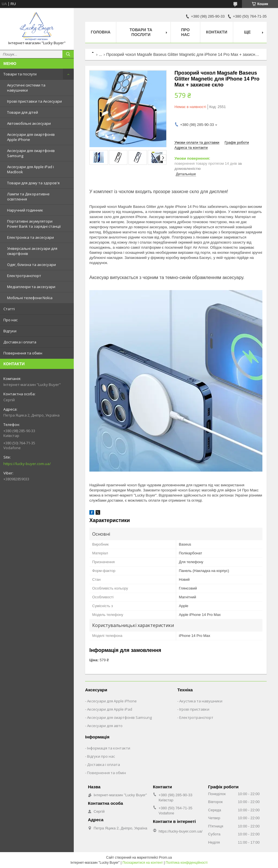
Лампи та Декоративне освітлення (28, 197)
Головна (101, 32)
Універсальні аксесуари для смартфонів (32, 251)
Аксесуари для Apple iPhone (112, 701)
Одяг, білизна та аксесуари (31, 265)
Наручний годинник (25, 210)
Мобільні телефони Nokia (30, 298)
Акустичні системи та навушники (26, 88)
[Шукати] (68, 54)
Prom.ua (166, 858)
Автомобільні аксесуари (29, 123)
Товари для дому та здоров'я (33, 183)
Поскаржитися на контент (143, 863)
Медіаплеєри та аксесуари (31, 287)
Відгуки (10, 331)
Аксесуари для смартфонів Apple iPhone (31, 137)
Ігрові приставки (194, 709)
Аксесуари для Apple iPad (110, 709)
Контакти (217, 32)
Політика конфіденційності (187, 863)
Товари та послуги (20, 74)
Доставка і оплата (20, 342)
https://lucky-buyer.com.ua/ (27, 464)
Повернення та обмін (23, 353)
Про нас (10, 320)
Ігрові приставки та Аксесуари (34, 101)
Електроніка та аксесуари (30, 237)
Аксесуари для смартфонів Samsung (31, 153)
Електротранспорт (24, 276)
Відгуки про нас (101, 756)
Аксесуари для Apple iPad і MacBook (30, 169)
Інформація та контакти (109, 748)
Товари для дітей (23, 112)
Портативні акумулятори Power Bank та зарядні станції (34, 224)
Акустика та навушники (201, 701)
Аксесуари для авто (105, 726)
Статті (9, 309)
